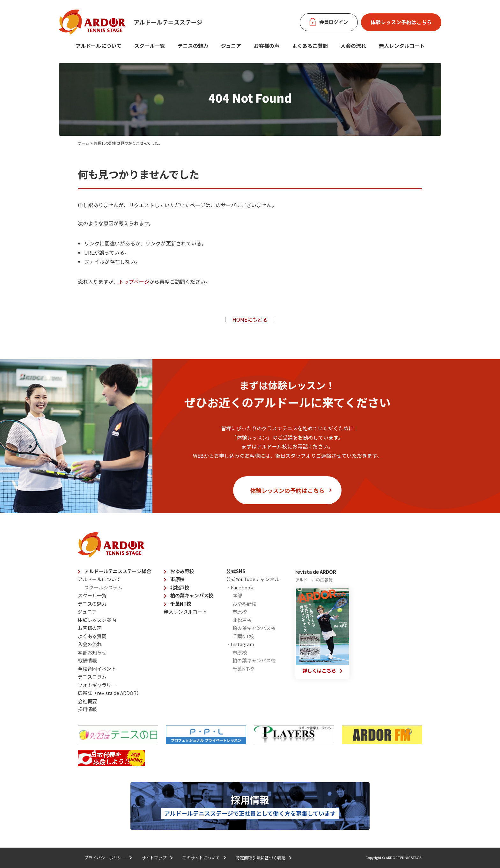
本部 (237, 595)
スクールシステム (103, 587)
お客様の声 (267, 46)
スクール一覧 (150, 46)
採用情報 (87, 709)
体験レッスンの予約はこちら (287, 490)
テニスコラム (92, 677)
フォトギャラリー (97, 685)
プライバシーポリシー (105, 858)
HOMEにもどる (250, 319)
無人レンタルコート (185, 612)
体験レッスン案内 (97, 620)
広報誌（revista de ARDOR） (110, 693)
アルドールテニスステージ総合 (118, 571)
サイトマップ (154, 858)
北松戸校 (180, 587)
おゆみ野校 (182, 571)
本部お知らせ (92, 652)
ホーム (84, 143)
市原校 (177, 579)
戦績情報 (87, 660)
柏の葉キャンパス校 (192, 595)
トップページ (134, 281)
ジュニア (231, 46)
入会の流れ (353, 46)
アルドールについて (99, 46)
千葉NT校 (181, 604)
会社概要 (87, 701)
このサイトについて (201, 858)
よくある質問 (92, 636)
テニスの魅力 (193, 46)
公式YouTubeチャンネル (253, 579)
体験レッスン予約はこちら (401, 22)
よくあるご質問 (310, 46)
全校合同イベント (97, 669)
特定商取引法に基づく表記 (261, 858)
